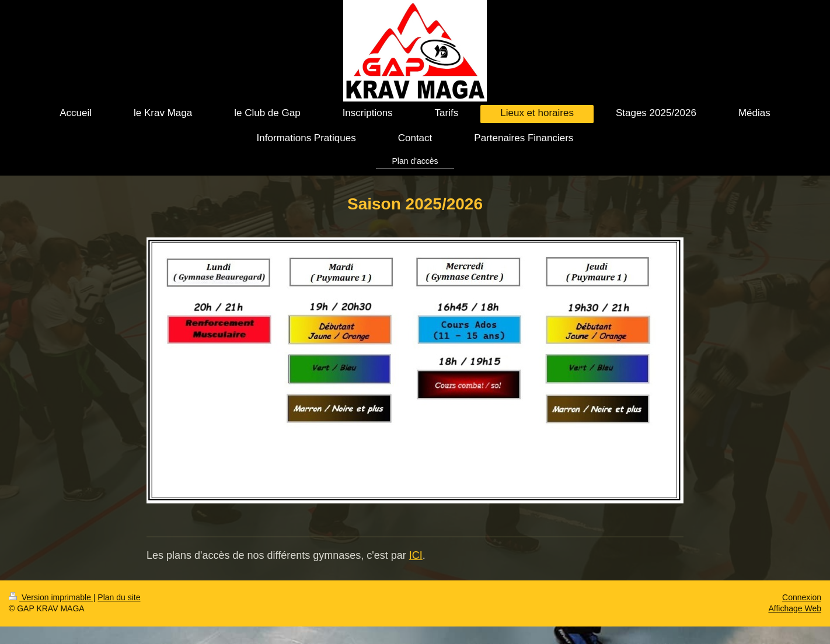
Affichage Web (795, 608)
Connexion (802, 597)
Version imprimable (51, 597)
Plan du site (119, 597)
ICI (416, 555)
